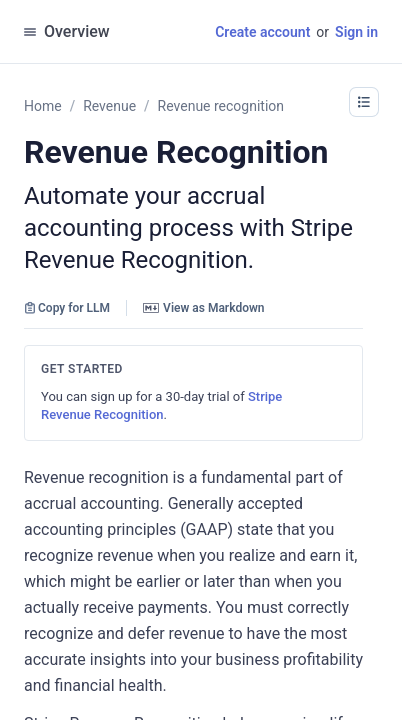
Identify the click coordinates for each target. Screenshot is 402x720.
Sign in (356, 32)
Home (43, 106)
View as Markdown (203, 308)
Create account (262, 32)
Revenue (109, 106)
